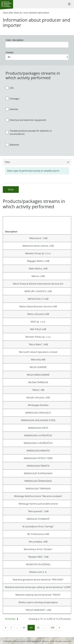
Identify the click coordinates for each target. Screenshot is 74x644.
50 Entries (12, 619)
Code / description (14, 40)
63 (24, 628)
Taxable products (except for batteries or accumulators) (29, 132)
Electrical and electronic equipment (26, 120)
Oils (10, 88)
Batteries (12, 145)
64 (31, 628)
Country (9, 52)
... (17, 628)
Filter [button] (37, 162)
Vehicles (12, 109)
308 (52, 628)
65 (38, 628)
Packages (12, 98)
